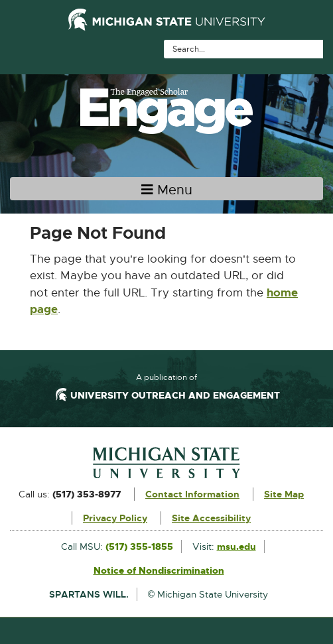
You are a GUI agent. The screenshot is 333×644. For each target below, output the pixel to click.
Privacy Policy (115, 518)
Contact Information (192, 494)
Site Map (284, 494)
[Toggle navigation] (166, 189)
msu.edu (236, 547)
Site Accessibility (211, 518)
